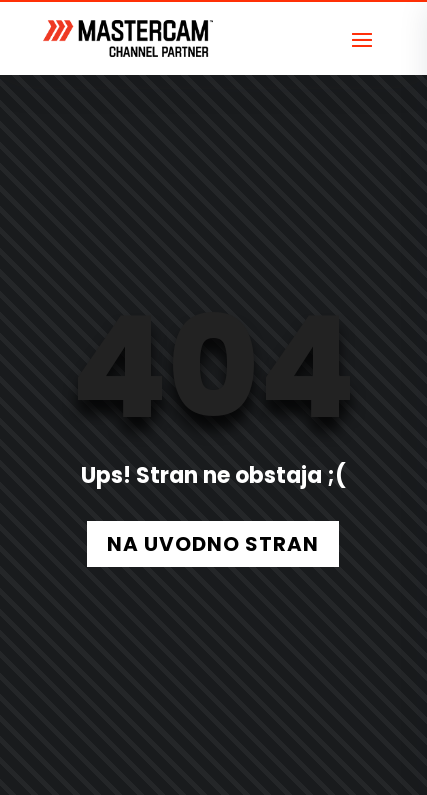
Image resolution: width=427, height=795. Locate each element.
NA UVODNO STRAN (213, 544)
